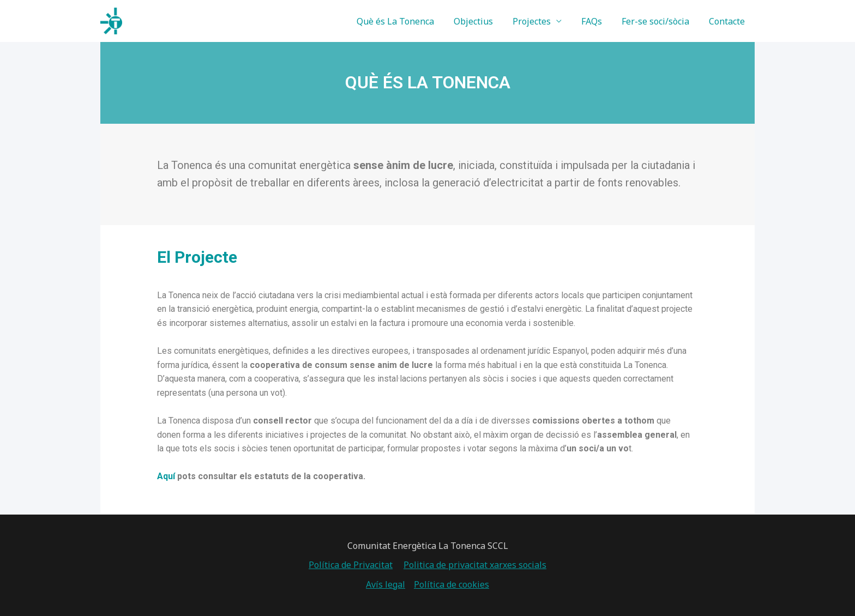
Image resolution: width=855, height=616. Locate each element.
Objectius (483, 21)
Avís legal (386, 584)
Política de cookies (451, 584)
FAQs (597, 21)
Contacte (728, 21)
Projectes (539, 21)
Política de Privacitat (351, 565)
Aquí (166, 476)
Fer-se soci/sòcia (659, 21)
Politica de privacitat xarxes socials (475, 565)
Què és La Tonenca (407, 21)
